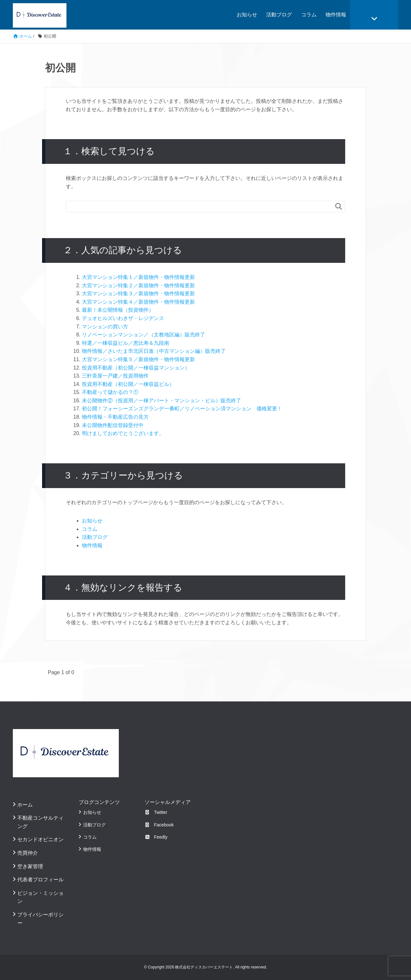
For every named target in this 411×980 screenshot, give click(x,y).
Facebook (159, 825)
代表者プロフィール (40, 880)
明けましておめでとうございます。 (123, 433)
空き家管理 (30, 866)
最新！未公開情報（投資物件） (118, 310)
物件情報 (336, 15)
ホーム (25, 805)
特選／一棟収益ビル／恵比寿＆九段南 (126, 343)
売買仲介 (28, 853)
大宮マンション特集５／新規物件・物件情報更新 (138, 359)
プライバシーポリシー (40, 919)
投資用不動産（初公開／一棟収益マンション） (136, 368)
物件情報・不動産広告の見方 (115, 417)
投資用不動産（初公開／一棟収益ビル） (128, 384)
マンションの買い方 (105, 327)
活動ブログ (279, 15)
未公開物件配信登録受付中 (113, 425)
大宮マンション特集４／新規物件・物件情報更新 (138, 302)
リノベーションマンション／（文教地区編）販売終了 (144, 335)
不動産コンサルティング (40, 822)
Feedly (156, 837)
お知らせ (247, 15)
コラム (309, 15)
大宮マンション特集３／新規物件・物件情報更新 (138, 294)
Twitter (156, 812)
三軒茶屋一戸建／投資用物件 (115, 376)
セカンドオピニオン (40, 839)
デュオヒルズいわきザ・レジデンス (123, 318)
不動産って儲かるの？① (110, 392)
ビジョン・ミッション (40, 897)
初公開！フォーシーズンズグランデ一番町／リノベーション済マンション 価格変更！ (182, 409)
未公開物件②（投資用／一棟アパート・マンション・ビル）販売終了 (162, 401)
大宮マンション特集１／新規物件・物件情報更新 (138, 277)
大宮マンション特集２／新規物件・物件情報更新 (138, 285)
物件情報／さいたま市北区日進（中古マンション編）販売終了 (154, 351)
